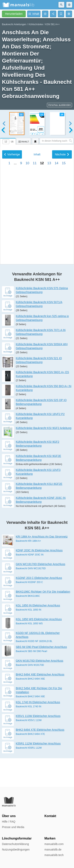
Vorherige (12, 259)
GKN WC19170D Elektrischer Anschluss (41, 592)
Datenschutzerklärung (15, 844)
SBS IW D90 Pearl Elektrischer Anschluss (41, 675)
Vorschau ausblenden (59, 105)
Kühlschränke (36, 24)
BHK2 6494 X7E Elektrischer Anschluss (40, 758)
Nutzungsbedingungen (16, 850)
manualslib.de (53, 850)
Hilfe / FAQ (9, 822)
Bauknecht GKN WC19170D (31, 597)
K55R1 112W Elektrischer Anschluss (38, 772)
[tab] (8, 141)
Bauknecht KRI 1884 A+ (28, 569)
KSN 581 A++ (53, 24)
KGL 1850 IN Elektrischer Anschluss (38, 634)
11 (35, 268)
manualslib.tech (54, 855)
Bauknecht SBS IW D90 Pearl (31, 680)
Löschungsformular (17, 838)
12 (42, 268)
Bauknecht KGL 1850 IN (29, 638)
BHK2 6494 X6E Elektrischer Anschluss (40, 703)
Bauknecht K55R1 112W (29, 776)
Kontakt (50, 816)
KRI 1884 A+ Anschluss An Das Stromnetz (42, 565)
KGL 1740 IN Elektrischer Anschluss (38, 731)
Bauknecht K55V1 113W (29, 749)
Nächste (62, 259)
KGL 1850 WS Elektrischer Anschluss (39, 648)
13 (49, 268)
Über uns (9, 816)
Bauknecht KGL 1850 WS (29, 652)
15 (64, 268)
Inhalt (37, 259)
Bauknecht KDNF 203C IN (30, 583)
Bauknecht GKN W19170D (30, 693)
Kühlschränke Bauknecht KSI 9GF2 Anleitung (44, 456)
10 (27, 268)
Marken (50, 838)
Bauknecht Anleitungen (14, 24)
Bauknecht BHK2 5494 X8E (30, 725)
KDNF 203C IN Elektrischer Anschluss (39, 579)
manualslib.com (54, 844)
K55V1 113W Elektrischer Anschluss (38, 744)
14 (57, 268)
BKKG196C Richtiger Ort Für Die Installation (43, 620)
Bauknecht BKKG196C (28, 624)
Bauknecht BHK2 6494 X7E (30, 762)
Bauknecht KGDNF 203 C (29, 611)
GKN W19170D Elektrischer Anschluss (39, 689)
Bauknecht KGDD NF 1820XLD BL (34, 670)
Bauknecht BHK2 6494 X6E (30, 707)
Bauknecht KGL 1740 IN (29, 735)
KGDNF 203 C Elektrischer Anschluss (39, 606)
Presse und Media (13, 827)
